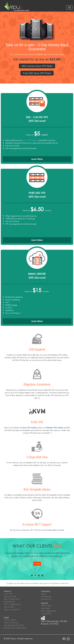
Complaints (46, 613)
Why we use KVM (12, 609)
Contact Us (46, 599)
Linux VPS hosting (30, 140)
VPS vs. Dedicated (12, 604)
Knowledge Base (49, 611)
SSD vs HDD (9, 607)
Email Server (9, 602)
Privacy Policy (10, 620)
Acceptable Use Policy (14, 625)
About (44, 594)
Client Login (46, 606)
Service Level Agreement (15, 628)
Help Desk (45, 608)
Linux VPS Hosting (29, 428)
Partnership (46, 596)
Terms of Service (11, 623)
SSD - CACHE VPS (12, 599)
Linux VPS (8, 594)
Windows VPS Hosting (54, 428)
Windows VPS (10, 596)
